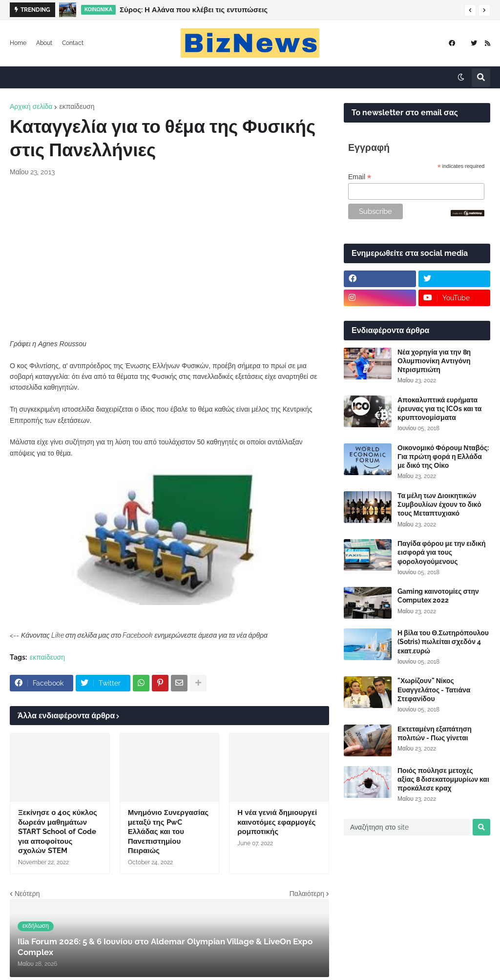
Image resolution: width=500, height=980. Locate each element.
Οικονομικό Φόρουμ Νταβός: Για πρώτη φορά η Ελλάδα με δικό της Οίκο (443, 457)
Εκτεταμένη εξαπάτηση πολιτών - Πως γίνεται (435, 733)
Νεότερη (27, 894)
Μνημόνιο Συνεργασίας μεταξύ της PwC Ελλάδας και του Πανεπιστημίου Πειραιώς (168, 832)
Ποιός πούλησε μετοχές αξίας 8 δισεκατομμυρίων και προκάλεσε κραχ (443, 779)
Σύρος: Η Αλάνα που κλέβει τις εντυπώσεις (194, 10)
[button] (470, 10)
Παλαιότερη (307, 894)
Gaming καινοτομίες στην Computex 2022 (438, 596)
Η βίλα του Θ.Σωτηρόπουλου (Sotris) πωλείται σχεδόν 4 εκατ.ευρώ (443, 642)
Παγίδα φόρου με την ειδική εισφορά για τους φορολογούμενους (442, 552)
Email (360, 177)
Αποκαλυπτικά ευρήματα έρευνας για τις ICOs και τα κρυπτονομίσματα (439, 409)
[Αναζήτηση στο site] (407, 827)
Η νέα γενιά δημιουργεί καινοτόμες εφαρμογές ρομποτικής (277, 822)
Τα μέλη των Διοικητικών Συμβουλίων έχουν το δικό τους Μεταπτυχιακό (439, 504)
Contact (73, 43)
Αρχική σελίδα (31, 106)
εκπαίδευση (77, 106)
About (44, 43)
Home (18, 43)
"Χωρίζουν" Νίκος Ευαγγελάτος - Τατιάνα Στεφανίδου (434, 689)
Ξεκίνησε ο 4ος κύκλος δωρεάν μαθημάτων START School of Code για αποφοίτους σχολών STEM (58, 832)
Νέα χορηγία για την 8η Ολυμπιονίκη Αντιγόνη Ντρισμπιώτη (434, 361)
